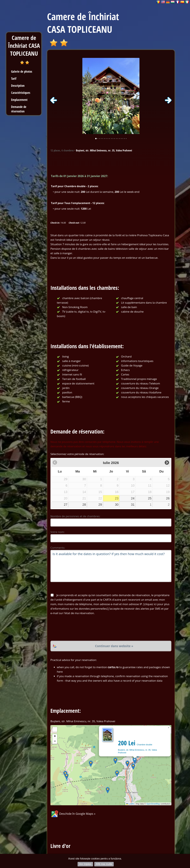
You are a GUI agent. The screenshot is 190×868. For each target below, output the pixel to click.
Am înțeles (85, 864)
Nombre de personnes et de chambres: (75, 516)
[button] (135, 761)
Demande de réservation (19, 109)
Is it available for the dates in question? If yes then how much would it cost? (111, 566)
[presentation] (75, 628)
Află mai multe (104, 864)
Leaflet (130, 804)
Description (18, 86)
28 (84, 505)
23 (117, 498)
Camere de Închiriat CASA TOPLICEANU (24, 46)
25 (150, 498)
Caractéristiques (21, 93)
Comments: (58, 548)
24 (133, 498)
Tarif (14, 79)
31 (133, 505)
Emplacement (19, 100)
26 (168, 498)
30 (117, 505)
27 (66, 505)
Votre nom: (57, 532)
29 (100, 505)
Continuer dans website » (114, 646)
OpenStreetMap (153, 804)
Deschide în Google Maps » (73, 814)
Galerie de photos (22, 71)
